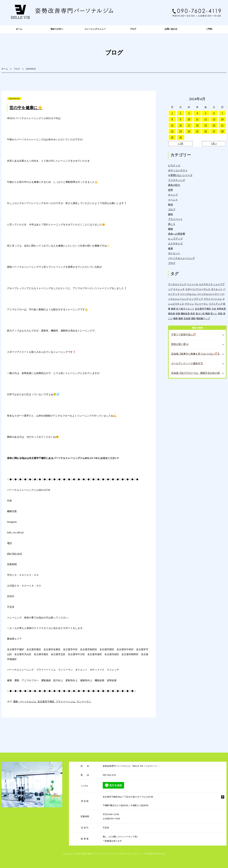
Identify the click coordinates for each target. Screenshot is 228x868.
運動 (16, 702)
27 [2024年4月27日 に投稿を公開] (214, 131)
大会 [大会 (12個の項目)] (214, 309)
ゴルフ (172, 209)
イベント (173, 200)
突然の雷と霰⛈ (180, 344)
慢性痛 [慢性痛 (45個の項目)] (171, 314)
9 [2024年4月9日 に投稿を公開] (181, 119)
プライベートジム (65, 702)
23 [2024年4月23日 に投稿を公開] (181, 131)
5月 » (214, 144)
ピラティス (174, 166)
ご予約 (209, 29)
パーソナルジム (28, 702)
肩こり (172, 224)
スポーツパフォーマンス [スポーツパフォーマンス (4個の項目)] (198, 289)
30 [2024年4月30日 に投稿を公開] (181, 137)
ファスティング (177, 180)
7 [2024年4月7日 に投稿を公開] (222, 113)
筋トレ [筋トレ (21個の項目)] (214, 314)
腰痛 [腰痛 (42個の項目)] (175, 318)
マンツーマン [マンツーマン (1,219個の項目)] (201, 304)
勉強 (170, 205)
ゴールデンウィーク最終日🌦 (187, 363)
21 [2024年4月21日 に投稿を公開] (222, 125)
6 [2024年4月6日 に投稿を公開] (214, 113)
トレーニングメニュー (95, 29)
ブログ (133, 29)
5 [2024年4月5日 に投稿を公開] (206, 113)
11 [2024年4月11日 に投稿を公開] (197, 119)
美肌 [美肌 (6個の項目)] (220, 314)
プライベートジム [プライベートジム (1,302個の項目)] (213, 299)
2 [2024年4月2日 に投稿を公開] (181, 113)
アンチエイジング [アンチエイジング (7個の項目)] (177, 284)
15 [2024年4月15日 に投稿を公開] (172, 125)
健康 (170, 248)
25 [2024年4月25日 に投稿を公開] (197, 131)
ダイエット (174, 253)
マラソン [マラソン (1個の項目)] (189, 304)
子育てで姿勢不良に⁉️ (184, 335)
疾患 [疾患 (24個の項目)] (193, 314)
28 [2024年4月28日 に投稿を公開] (222, 131)
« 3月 (181, 144)
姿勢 (170, 190)
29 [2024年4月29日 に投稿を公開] (172, 137)
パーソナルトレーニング (181, 258)
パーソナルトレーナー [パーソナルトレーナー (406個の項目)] (208, 294)
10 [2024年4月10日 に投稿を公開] (189, 119)
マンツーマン (84, 702)
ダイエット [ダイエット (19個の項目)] (217, 289)
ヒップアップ (175, 239)
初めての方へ (57, 29)
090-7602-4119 (14, 554)
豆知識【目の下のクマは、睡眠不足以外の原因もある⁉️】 (198, 373)
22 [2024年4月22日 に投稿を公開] (172, 131)
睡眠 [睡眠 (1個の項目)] (208, 314)
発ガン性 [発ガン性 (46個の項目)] (200, 314)
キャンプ (173, 195)
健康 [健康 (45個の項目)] (173, 309)
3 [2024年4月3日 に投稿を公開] (189, 113)
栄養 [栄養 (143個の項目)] (178, 314)
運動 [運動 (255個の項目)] (193, 318)
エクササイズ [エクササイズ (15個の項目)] (206, 284)
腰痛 (170, 229)
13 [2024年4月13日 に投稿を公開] (214, 119)
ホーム (19, 29)
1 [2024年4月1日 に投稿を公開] (172, 113)
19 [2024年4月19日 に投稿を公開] (206, 125)
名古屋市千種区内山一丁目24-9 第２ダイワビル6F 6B (128, 797)
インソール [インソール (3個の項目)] (193, 284)
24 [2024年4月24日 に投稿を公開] (189, 131)
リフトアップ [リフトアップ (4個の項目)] (216, 304)
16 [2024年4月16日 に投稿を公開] (181, 125)
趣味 (170, 214)
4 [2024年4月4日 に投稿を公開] (197, 113)
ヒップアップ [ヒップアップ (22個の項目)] (196, 299)
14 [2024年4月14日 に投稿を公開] (222, 119)
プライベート (175, 219)
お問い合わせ (171, 29)
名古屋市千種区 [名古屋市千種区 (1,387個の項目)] (203, 309)
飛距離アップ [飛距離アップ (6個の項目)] (203, 318)
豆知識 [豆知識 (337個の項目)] (187, 318)
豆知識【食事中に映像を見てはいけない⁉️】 (196, 354)
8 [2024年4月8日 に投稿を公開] (172, 119)
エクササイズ (175, 244)
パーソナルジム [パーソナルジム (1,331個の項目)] (188, 294)
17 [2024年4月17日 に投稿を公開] (189, 125)
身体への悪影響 (177, 234)
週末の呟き (174, 185)
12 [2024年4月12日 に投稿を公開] (206, 119)
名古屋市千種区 (46, 702)
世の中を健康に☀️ (26, 108)
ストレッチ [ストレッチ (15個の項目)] (179, 289)
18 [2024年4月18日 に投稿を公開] (197, 125)
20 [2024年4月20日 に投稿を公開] (214, 125)
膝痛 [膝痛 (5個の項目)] (181, 318)
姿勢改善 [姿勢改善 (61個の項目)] (221, 309)
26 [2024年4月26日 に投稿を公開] (206, 131)
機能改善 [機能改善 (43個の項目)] (185, 314)
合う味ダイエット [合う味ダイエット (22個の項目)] (185, 309)
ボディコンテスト (178, 170)
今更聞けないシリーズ (180, 175)
